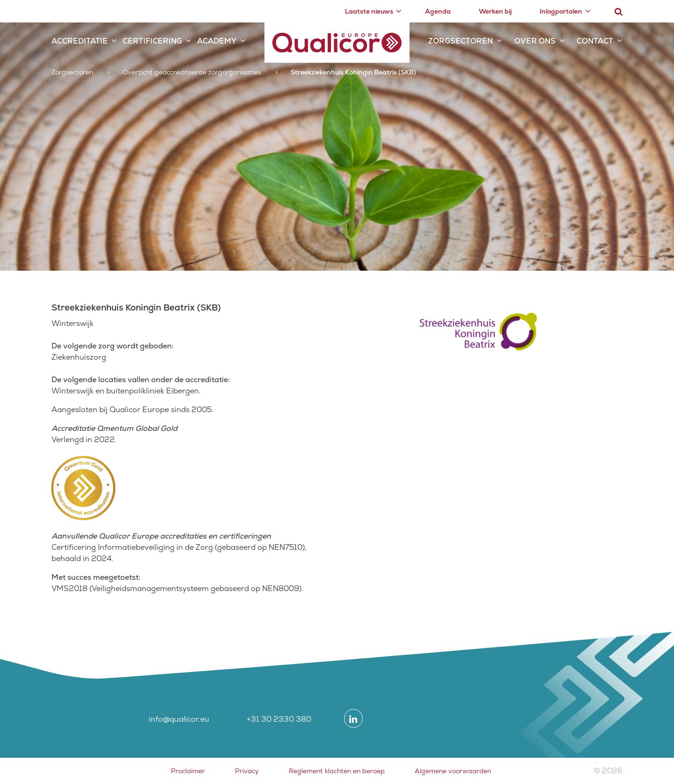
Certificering (152, 41)
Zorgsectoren (461, 41)
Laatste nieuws (369, 11)
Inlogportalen (561, 11)
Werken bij (495, 11)
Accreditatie (80, 41)
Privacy (247, 771)
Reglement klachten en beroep (337, 771)
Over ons (535, 41)
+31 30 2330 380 (279, 719)
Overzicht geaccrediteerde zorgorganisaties (192, 72)
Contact (595, 41)
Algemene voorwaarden (453, 771)
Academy (217, 41)
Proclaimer (188, 771)
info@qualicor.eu (179, 719)
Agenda (438, 11)
